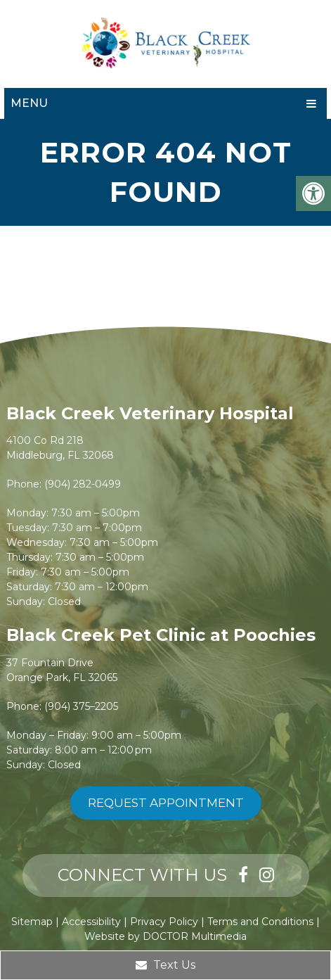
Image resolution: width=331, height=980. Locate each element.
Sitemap (32, 922)
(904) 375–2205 (81, 706)
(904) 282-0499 (83, 484)
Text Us (165, 965)
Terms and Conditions (260, 922)
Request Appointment (166, 803)
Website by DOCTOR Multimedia (165, 936)
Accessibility (91, 922)
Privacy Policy (164, 922)
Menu (29, 103)
